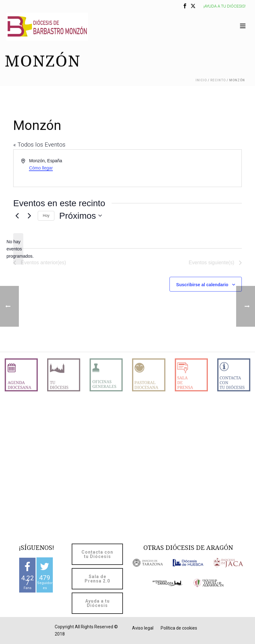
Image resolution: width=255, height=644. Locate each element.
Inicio (201, 80)
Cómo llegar (41, 168)
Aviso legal (143, 628)
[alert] (18, 249)
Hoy (46, 216)
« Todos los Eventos (39, 145)
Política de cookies (179, 628)
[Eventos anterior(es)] (17, 216)
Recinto (218, 80)
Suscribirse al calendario (202, 285)
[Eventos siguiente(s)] (29, 216)
